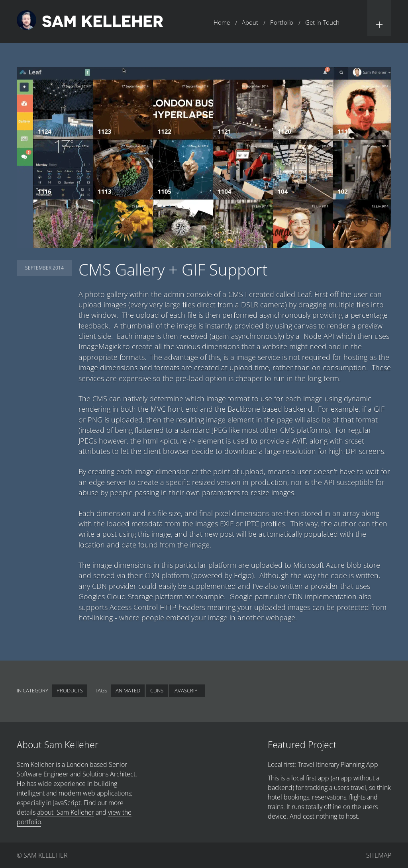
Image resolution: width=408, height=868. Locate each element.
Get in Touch (322, 22)
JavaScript (187, 690)
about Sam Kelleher (66, 812)
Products (70, 690)
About (250, 22)
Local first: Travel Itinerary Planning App (323, 764)
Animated (128, 690)
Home (222, 22)
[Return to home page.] (90, 21)
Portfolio (282, 22)
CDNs (157, 690)
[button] (379, 18)
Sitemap (379, 855)
